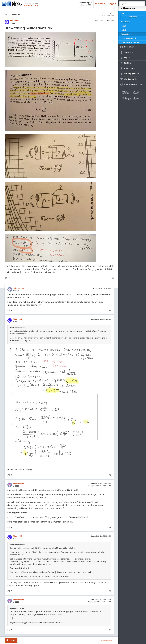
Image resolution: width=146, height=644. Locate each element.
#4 (110, 528)
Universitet (16, 15)
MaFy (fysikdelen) (128, 38)
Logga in (113, 4)
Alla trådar (132, 17)
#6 (110, 630)
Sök (122, 4)
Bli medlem (100, 4)
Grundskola (125, 22)
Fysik (7, 15)
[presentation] (91, 295)
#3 (110, 475)
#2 (110, 310)
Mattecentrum (31, 5)
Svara (12, 640)
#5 (110, 591)
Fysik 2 (123, 30)
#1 (113, 278)
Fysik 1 (123, 26)
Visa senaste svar (107, 640)
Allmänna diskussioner (130, 42)
